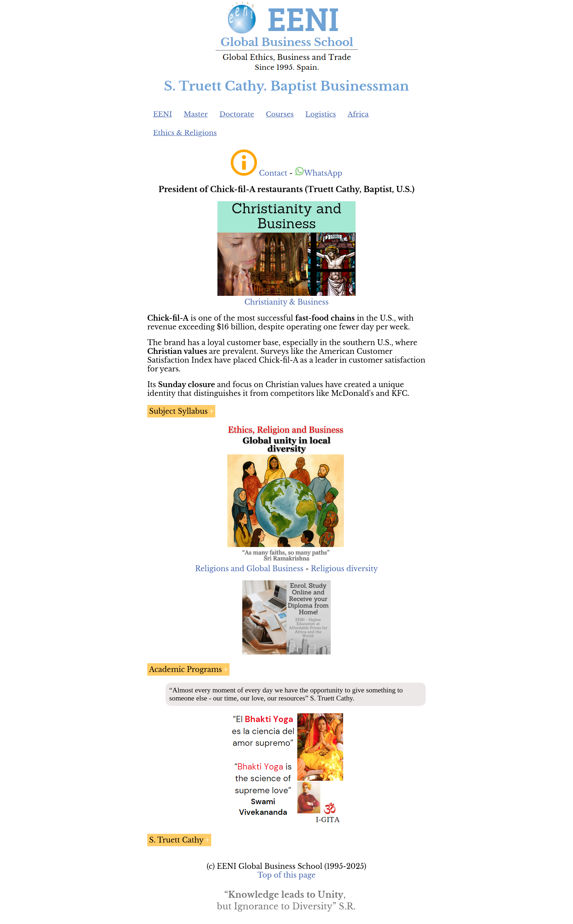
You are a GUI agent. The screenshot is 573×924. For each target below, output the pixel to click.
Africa (358, 114)
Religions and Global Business (249, 569)
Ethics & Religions (185, 133)
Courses (280, 114)
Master (196, 114)
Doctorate (237, 114)
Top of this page (287, 875)
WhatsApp (318, 173)
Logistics (321, 114)
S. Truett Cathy (176, 840)
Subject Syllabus (178, 411)
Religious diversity (344, 569)
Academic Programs (185, 669)
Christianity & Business (286, 302)
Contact (273, 173)
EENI (163, 114)
